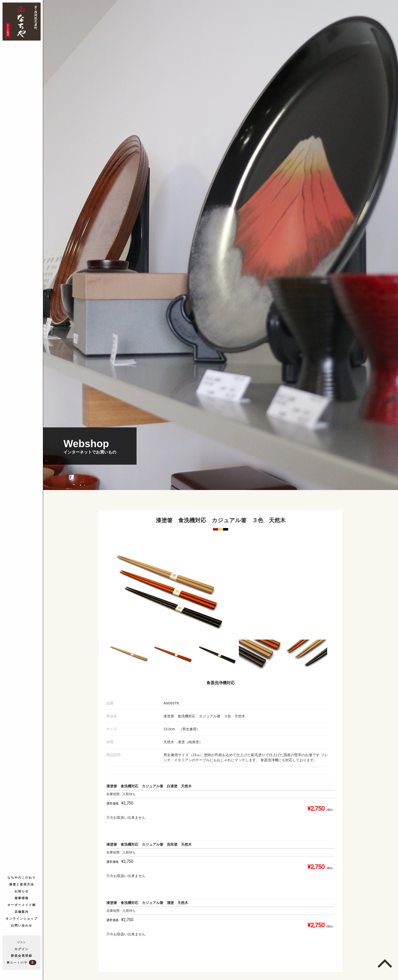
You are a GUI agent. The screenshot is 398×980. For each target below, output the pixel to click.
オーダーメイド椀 (22, 905)
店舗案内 (22, 912)
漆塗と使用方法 (22, 884)
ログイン (22, 949)
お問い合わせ (22, 925)
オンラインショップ (22, 919)
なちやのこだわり (22, 878)
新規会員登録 (22, 956)
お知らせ (22, 891)
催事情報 (22, 898)
